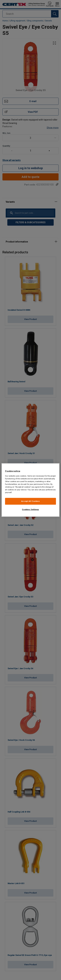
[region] (30, 490)
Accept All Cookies (30, 501)
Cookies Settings (30, 509)
